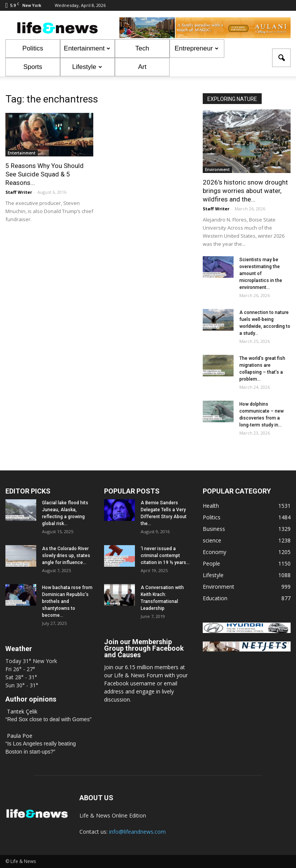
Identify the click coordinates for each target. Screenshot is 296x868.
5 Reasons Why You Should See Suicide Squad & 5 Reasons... (45, 174)
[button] (281, 58)
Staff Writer (19, 192)
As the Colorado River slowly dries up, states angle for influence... (66, 556)
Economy (214, 552)
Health (211, 506)
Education (215, 598)
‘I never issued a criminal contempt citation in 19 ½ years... (165, 556)
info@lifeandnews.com (137, 832)
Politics (33, 48)
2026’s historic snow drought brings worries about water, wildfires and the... (245, 191)
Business (214, 529)
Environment (217, 170)
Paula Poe (20, 736)
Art (142, 67)
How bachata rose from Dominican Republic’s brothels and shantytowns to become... (67, 601)
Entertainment (87, 48)
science (212, 540)
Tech (142, 48)
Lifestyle (87, 67)
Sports (33, 67)
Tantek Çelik (22, 711)
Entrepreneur (197, 48)
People (211, 563)
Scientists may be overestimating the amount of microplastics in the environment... (261, 274)
